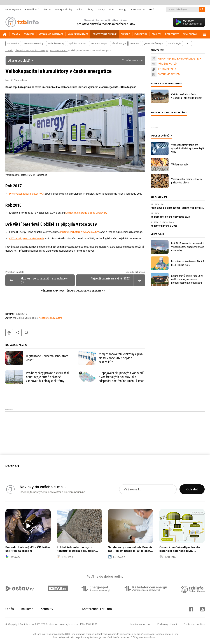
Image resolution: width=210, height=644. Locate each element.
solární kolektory (56, 44)
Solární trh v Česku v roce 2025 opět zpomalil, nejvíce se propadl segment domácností (187, 279)
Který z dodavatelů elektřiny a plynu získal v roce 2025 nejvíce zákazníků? (122, 358)
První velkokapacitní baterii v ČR (27, 194)
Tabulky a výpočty (63, 10)
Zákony (90, 10)
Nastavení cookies (194, 624)
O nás (10, 609)
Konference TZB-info (97, 609)
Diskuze (47, 10)
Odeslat (192, 489)
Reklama (27, 609)
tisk (9, 333)
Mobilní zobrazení (140, 624)
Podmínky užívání (167, 624)
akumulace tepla (99, 44)
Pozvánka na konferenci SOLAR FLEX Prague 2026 (188, 263)
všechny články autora (51, 318)
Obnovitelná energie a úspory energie (31, 51)
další (188, 44)
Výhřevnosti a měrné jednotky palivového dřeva (187, 181)
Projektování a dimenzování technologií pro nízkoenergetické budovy (178, 208)
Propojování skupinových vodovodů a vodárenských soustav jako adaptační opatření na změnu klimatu (122, 377)
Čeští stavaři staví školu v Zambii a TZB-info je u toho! (187, 96)
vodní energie (174, 44)
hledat (26, 333)
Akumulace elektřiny (59, 51)
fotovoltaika (13, 44)
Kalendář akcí (32, 10)
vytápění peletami (78, 44)
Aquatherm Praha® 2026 (164, 226)
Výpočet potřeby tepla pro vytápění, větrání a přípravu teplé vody (188, 148)
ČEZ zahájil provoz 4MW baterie (27, 238)
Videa (112, 10)
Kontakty (47, 609)
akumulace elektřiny (34, 44)
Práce (79, 10)
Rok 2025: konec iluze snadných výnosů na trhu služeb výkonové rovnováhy (188, 247)
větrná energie (119, 44)
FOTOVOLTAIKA (167, 69)
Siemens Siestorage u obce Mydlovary (86, 213)
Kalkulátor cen (138, 10)
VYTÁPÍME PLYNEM (169, 74)
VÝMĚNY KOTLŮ (167, 64)
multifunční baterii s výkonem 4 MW (80, 232)
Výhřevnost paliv (180, 165)
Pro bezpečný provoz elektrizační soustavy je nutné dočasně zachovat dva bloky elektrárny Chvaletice (47, 377)
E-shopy (123, 10)
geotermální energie (154, 44)
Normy (101, 10)
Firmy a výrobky (13, 10)
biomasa (135, 44)
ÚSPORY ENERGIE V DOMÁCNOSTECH (180, 59)
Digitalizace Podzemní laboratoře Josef (47, 358)
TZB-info (9, 51)
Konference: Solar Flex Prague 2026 (170, 217)
